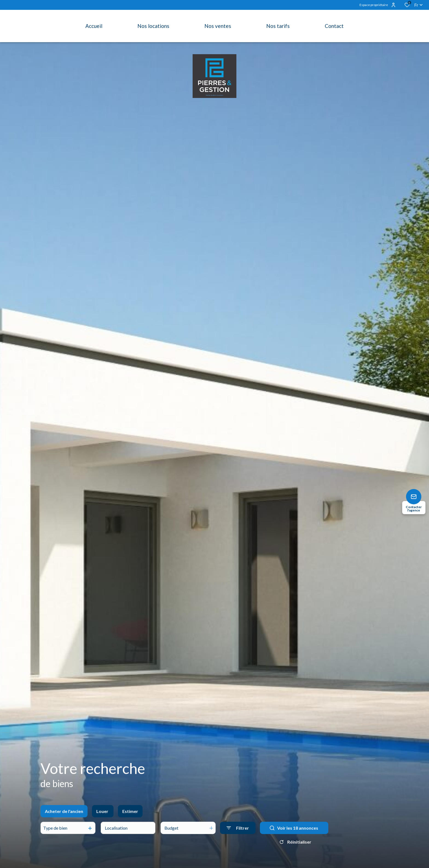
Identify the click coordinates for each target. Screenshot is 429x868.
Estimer (130, 816)
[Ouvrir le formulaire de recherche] (238, 833)
